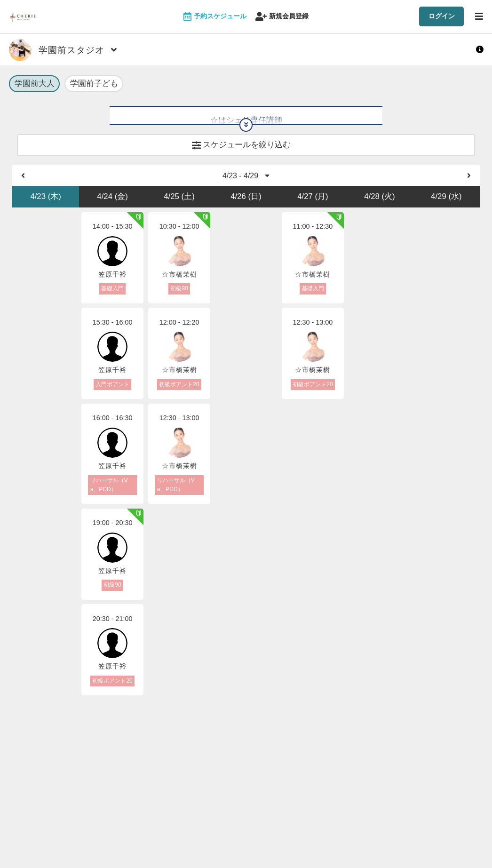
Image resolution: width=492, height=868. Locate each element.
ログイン (442, 16)
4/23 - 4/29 (246, 181)
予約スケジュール (215, 17)
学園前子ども (94, 84)
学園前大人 (35, 84)
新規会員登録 (282, 17)
